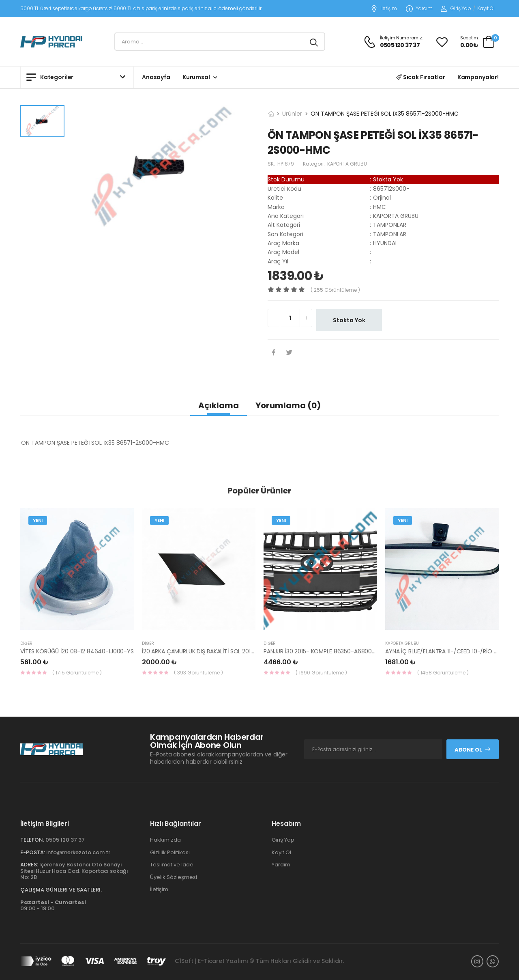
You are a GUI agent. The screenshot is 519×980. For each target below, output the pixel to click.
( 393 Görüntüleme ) (198, 673)
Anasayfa (156, 77)
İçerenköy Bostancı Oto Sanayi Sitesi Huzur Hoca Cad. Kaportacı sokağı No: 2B (74, 871)
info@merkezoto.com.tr (78, 852)
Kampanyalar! (478, 77)
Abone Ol (473, 750)
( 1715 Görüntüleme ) (77, 673)
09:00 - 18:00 (53, 906)
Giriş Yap (456, 8)
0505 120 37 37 (65, 840)
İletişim (384, 9)
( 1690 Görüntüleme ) (321, 673)
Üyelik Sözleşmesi (174, 877)
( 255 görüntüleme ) (335, 290)
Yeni (38, 520)
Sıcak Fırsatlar (421, 77)
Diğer (26, 643)
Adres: (29, 865)
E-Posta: (33, 852)
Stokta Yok (349, 320)
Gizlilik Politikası (170, 852)
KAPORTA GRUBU (402, 643)
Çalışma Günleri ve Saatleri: (61, 890)
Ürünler (292, 114)
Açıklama (219, 405)
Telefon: (32, 840)
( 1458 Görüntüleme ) (443, 673)
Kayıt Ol (486, 8)
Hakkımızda (165, 840)
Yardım (419, 9)
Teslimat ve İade (172, 865)
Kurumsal (196, 77)
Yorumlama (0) (288, 405)
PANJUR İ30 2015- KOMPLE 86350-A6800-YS (323, 651)
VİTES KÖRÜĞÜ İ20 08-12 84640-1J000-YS (77, 651)
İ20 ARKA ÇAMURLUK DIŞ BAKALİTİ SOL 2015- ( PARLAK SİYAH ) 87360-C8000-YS (248, 651)
